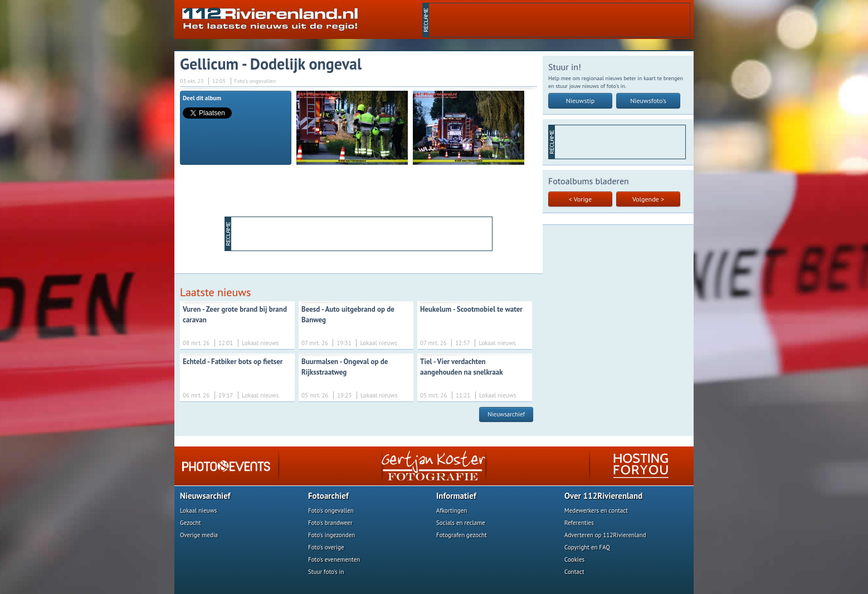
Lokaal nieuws (198, 510)
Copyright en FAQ (587, 547)
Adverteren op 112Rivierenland (605, 535)
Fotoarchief (328, 496)
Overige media (199, 535)
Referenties (579, 523)
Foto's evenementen (334, 559)
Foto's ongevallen (331, 510)
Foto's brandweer (330, 523)
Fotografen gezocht (462, 535)
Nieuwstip (581, 100)
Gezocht (191, 523)
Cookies (574, 559)
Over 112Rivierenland (603, 496)
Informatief (456, 496)
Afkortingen (452, 510)
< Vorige (580, 199)
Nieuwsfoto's (648, 100)
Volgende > (648, 199)
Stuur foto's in (326, 572)
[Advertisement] (559, 20)
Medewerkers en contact (596, 510)
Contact (574, 572)
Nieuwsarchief (506, 414)
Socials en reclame (461, 523)
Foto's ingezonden (331, 535)
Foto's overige (326, 547)
